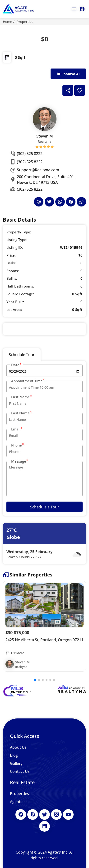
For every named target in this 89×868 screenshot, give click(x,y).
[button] (35, 680)
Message (20, 461)
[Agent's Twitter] (49, 202)
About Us (18, 747)
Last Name (22, 413)
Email (17, 429)
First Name (22, 397)
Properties (25, 22)
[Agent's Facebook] (71, 202)
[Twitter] (44, 814)
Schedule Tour (22, 355)
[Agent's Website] (39, 202)
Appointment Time (28, 381)
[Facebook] (21, 814)
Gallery (16, 763)
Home (7, 22)
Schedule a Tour (45, 507)
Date (16, 365)
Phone (18, 445)
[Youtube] (68, 814)
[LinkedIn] (44, 826)
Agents (16, 802)
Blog (14, 755)
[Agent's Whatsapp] (60, 202)
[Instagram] (56, 814)
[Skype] (33, 814)
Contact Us (20, 771)
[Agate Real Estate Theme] (19, 9)
